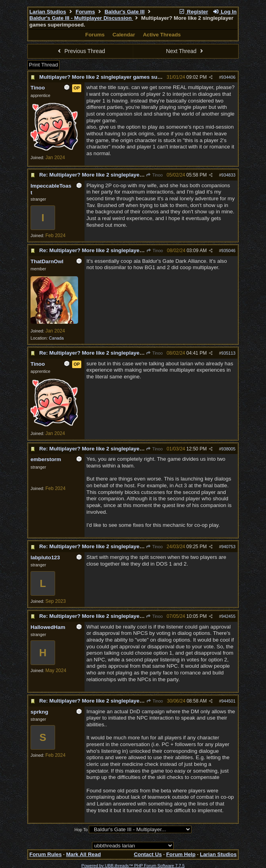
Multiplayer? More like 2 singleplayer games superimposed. (114, 77)
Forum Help (181, 854)
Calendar (124, 35)
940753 (228, 547)
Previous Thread (80, 51)
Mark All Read (84, 854)
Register (193, 12)
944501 (228, 701)
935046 (228, 251)
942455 (228, 616)
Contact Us (148, 854)
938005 (228, 449)
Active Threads (162, 35)
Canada (56, 338)
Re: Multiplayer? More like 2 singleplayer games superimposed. (119, 175)
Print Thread (43, 65)
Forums (85, 12)
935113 (228, 353)
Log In (225, 12)
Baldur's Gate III (125, 12)
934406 (228, 77)
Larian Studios (48, 12)
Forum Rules (45, 854)
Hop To (81, 830)
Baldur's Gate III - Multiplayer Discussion (81, 18)
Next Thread (186, 51)
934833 (228, 175)
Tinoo (154, 175)
